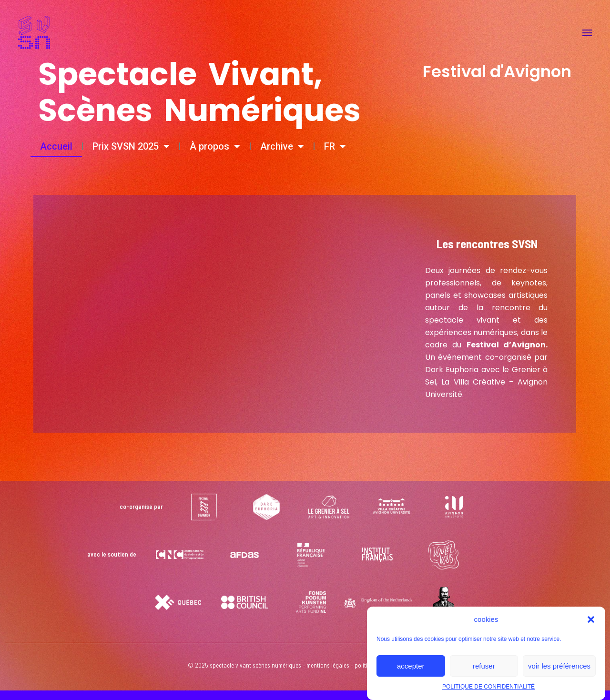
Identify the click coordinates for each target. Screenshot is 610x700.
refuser (484, 666)
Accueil (56, 146)
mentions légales (328, 665)
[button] (591, 619)
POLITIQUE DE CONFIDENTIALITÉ (488, 687)
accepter (411, 666)
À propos (215, 146)
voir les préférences (559, 666)
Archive (282, 146)
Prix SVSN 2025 (131, 146)
